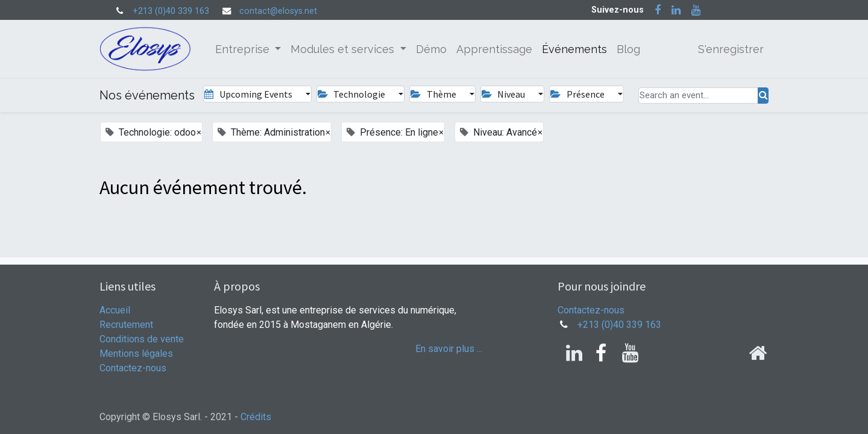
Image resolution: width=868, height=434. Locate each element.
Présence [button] (578, 94)
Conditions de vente (142, 339)
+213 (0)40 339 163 (171, 11)
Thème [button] (434, 94)
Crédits (256, 417)
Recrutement (126, 325)
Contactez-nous (133, 368)
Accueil (115, 310)
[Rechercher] (763, 96)
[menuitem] (431, 49)
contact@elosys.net (278, 11)
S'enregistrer (731, 49)
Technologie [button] (352, 94)
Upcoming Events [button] (249, 94)
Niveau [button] (504, 94)
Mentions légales (136, 354)
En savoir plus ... (449, 349)
